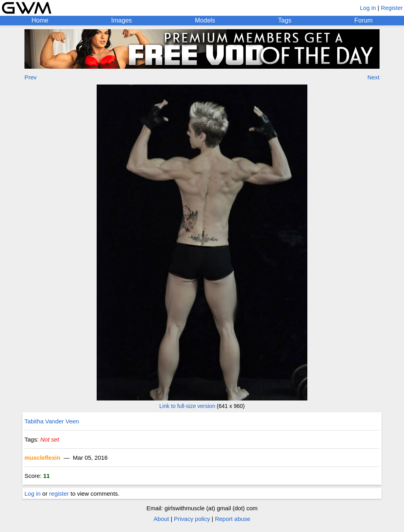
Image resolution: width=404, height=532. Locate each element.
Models (205, 20)
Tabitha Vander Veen (52, 421)
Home (40, 20)
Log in (368, 8)
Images (122, 20)
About (161, 519)
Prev (31, 77)
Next (373, 77)
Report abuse (233, 519)
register (59, 493)
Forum (363, 20)
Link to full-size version (187, 406)
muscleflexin (42, 458)
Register (392, 8)
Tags (285, 20)
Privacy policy (192, 519)
